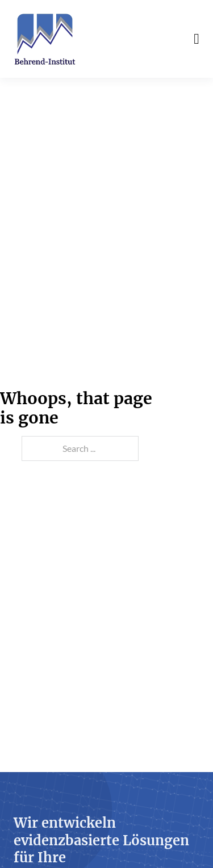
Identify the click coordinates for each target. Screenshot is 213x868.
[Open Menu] (197, 39)
